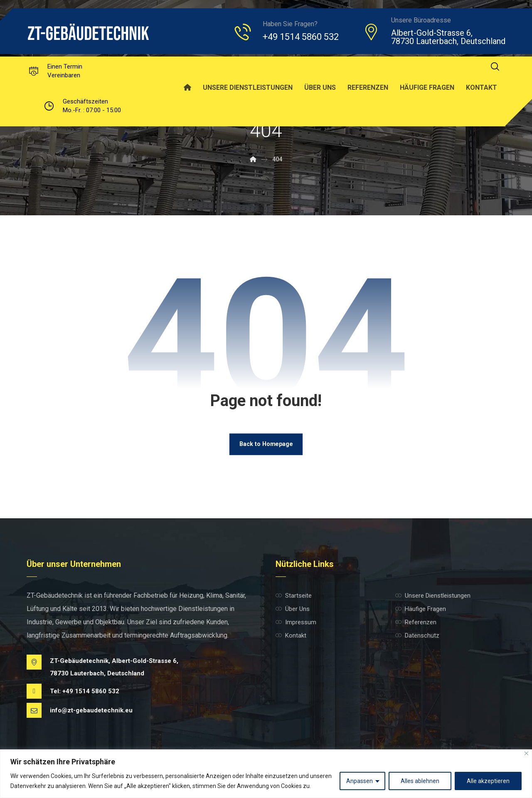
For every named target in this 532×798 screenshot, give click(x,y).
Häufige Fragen (421, 609)
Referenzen (416, 623)
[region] (266, 774)
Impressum (296, 623)
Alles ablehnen (420, 781)
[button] (495, 66)
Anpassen (360, 781)
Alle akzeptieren (488, 781)
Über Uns (293, 609)
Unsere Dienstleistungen (433, 596)
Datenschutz (417, 636)
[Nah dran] (526, 753)
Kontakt (291, 636)
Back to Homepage (266, 444)
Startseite (294, 596)
